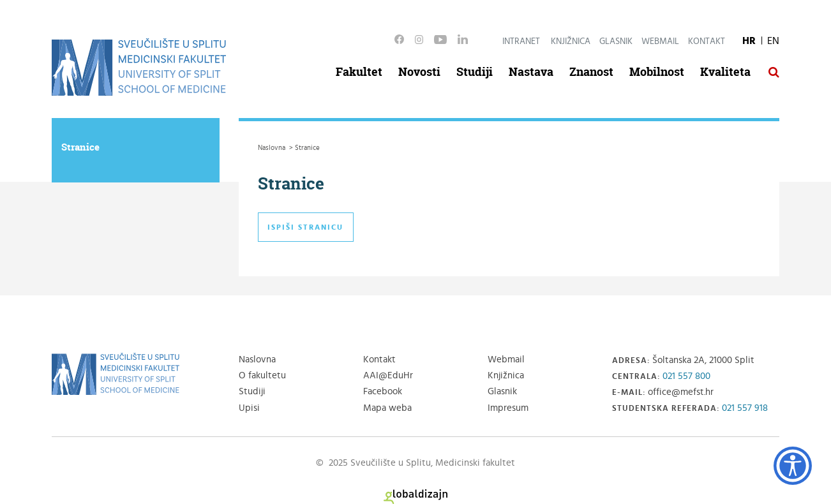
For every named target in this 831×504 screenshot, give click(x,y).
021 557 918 (745, 408)
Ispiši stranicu (305, 227)
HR (749, 41)
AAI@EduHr (388, 375)
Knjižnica (571, 41)
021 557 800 (686, 376)
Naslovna (257, 359)
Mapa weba (387, 408)
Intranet (521, 41)
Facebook (383, 391)
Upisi (249, 408)
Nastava (531, 72)
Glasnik (616, 41)
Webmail (660, 41)
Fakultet (359, 72)
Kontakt (707, 41)
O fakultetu (262, 375)
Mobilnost (657, 72)
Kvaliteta (725, 72)
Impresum (508, 408)
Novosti (419, 72)
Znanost (591, 72)
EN (773, 41)
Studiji (475, 72)
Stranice (80, 147)
